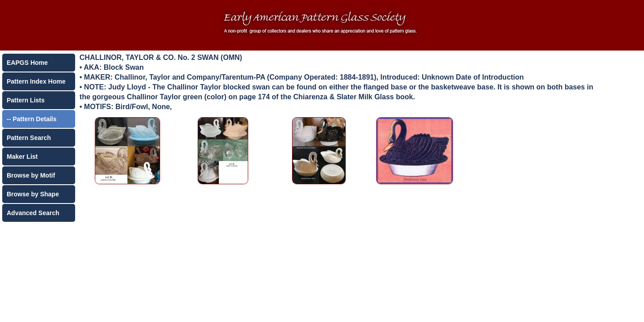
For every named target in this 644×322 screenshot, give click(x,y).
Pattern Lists (26, 100)
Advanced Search (33, 213)
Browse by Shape (33, 194)
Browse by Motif (31, 175)
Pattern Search (29, 138)
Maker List (22, 157)
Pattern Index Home (36, 81)
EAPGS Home (27, 63)
